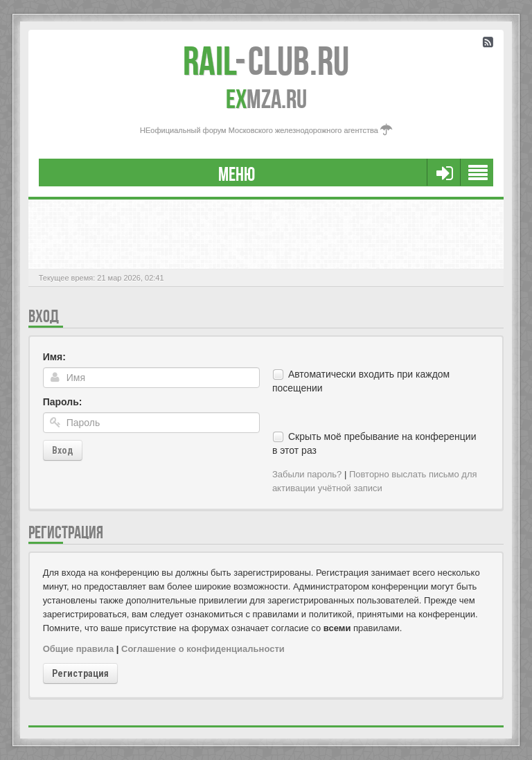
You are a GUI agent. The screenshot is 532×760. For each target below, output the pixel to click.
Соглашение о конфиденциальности (203, 649)
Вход (63, 450)
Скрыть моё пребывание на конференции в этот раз (374, 443)
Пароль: (63, 402)
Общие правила (78, 649)
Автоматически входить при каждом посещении (361, 381)
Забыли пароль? (307, 474)
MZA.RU (266, 99)
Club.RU (266, 61)
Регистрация (80, 673)
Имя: (54, 357)
